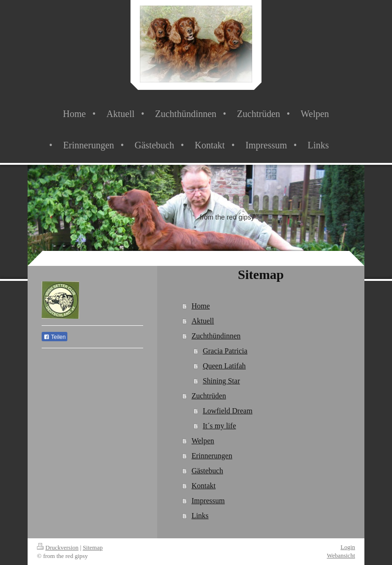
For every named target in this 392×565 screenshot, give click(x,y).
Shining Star (221, 381)
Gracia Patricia (225, 351)
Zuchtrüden (209, 396)
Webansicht (341, 555)
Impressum (208, 501)
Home (200, 306)
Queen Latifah (224, 366)
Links (200, 516)
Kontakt (203, 486)
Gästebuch (207, 471)
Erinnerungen (212, 456)
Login (348, 547)
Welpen (203, 441)
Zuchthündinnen (216, 336)
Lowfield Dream (227, 411)
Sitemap (93, 547)
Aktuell (203, 321)
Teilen (54, 337)
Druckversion (58, 547)
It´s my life (219, 426)
